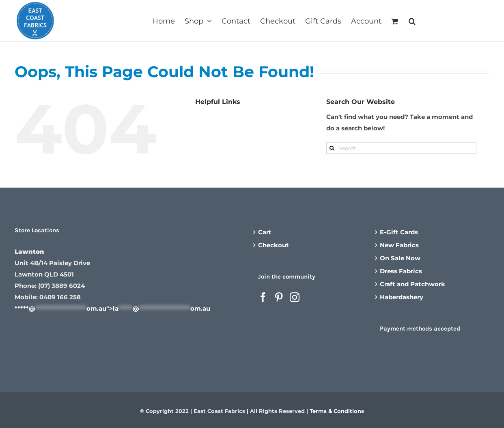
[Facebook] (263, 297)
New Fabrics (399, 245)
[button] (412, 20)
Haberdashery (402, 297)
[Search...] (401, 148)
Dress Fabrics (401, 271)
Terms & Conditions (337, 411)
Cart (265, 232)
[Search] (332, 148)
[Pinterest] (279, 297)
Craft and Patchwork (412, 284)
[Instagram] (295, 297)
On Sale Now (400, 258)
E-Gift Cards (399, 232)
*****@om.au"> (112, 308)
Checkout (274, 245)
